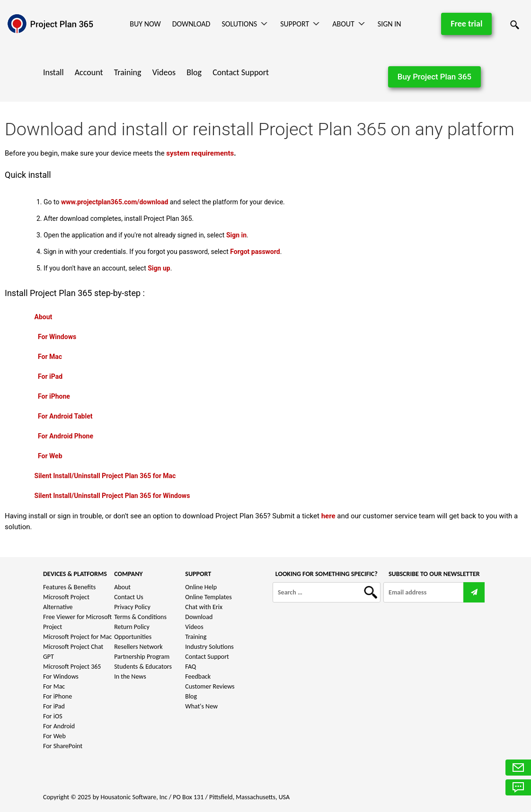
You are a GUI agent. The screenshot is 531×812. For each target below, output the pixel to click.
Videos (164, 72)
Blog (194, 72)
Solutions (239, 24)
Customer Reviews (210, 686)
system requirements (200, 153)
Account (89, 72)
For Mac (54, 686)
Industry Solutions (209, 647)
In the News (130, 677)
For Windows (61, 677)
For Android (59, 726)
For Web (54, 736)
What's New (201, 706)
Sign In (389, 24)
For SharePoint (63, 746)
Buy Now (145, 24)
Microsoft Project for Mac (77, 637)
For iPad (54, 706)
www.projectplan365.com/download (115, 202)
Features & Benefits (69, 587)
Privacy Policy (132, 607)
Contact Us (129, 597)
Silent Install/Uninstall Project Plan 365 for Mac (105, 476)
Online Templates (208, 597)
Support (295, 24)
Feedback (198, 677)
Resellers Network (138, 647)
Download (191, 24)
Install (53, 72)
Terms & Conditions (140, 617)
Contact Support (241, 72)
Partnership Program (142, 657)
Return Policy (132, 627)
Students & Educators (143, 667)
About (343, 24)
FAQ (190, 667)
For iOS (53, 716)
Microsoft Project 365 (72, 667)
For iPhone (58, 696)
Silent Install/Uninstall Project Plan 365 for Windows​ (112, 496)
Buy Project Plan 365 (434, 77)
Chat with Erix (204, 607)
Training (128, 72)
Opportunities (133, 637)
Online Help (201, 587)
